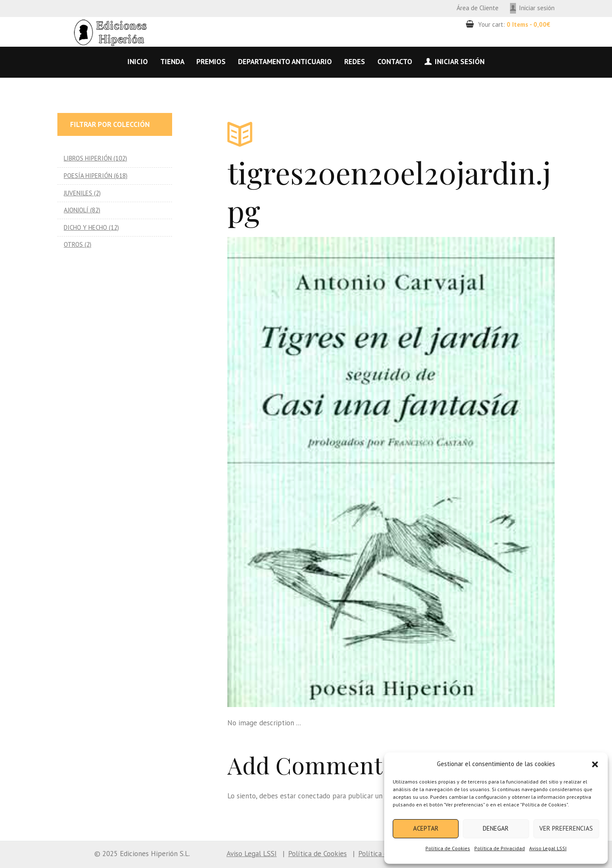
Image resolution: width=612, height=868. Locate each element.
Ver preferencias (566, 828)
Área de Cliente (477, 8)
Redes (355, 62)
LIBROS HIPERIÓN (88, 158)
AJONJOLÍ (76, 210)
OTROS (73, 244)
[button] (595, 764)
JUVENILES (78, 193)
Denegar (496, 828)
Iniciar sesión (537, 8)
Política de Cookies (448, 848)
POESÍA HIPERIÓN (88, 176)
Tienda (172, 62)
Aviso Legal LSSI (548, 848)
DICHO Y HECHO (85, 227)
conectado (314, 796)
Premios (211, 62)
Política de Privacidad (500, 848)
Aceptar (426, 828)
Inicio (138, 62)
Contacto (395, 62)
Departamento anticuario (285, 62)
